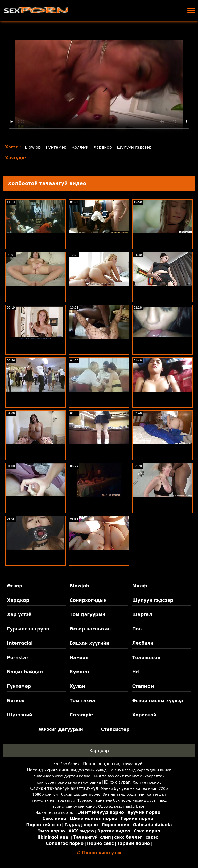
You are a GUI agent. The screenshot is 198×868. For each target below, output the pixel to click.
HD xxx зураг (116, 782)
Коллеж (81, 147)
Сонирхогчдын (88, 600)
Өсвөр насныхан (90, 629)
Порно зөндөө (98, 764)
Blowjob (33, 147)
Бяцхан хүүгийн (89, 643)
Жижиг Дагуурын (61, 729)
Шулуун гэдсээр (135, 147)
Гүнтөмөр (57, 147)
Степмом (143, 686)
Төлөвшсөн (146, 658)
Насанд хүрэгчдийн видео (56, 770)
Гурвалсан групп (28, 629)
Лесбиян (143, 643)
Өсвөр (15, 586)
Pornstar (18, 658)
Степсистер (115, 729)
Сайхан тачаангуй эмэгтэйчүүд (64, 788)
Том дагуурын (88, 614)
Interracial (20, 643)
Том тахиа (82, 701)
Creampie (81, 715)
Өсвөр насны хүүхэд (158, 701)
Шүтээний (20, 715)
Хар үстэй (19, 614)
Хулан (77, 686)
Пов (137, 629)
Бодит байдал (25, 672)
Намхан (79, 658)
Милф (140, 586)
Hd (136, 672)
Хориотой (144, 715)
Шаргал (142, 614)
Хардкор (103, 147)
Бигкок (16, 701)
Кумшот (80, 672)
